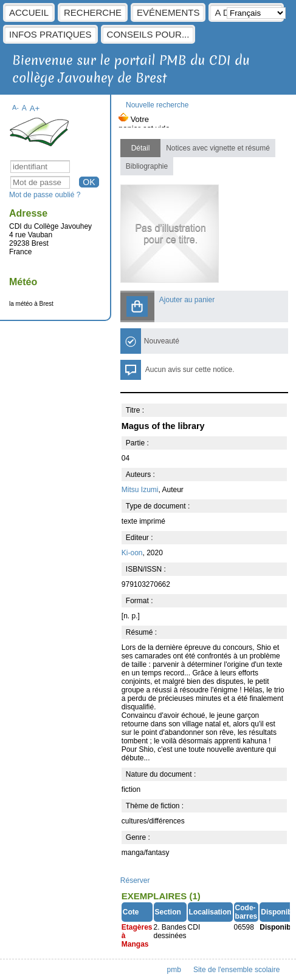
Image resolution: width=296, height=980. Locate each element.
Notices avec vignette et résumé (218, 148)
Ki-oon (132, 553)
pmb (174, 970)
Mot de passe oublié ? (45, 195)
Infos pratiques (50, 34)
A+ (35, 108)
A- (15, 107)
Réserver (135, 880)
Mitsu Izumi (140, 490)
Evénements (168, 12)
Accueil (29, 12)
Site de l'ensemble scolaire (236, 970)
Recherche (93, 12)
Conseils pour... (148, 34)
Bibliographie (147, 166)
